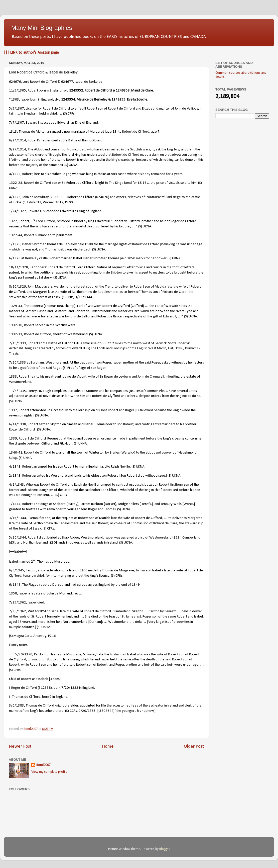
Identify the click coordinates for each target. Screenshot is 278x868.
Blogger (164, 849)
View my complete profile (49, 772)
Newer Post (20, 747)
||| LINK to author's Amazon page (31, 53)
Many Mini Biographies (42, 28)
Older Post (194, 747)
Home (108, 747)
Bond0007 (43, 765)
